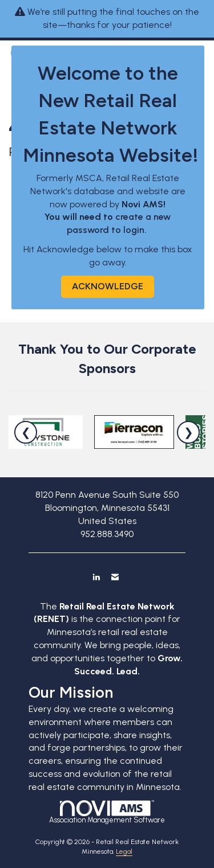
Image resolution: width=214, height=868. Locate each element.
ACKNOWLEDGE (108, 286)
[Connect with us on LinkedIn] (96, 577)
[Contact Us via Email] (115, 577)
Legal (124, 851)
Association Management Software (107, 812)
